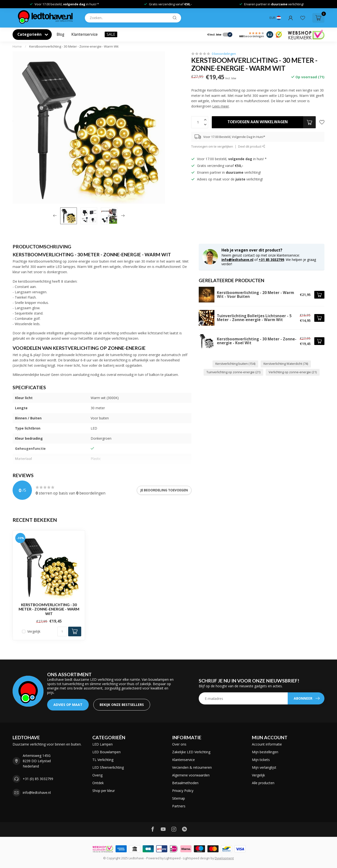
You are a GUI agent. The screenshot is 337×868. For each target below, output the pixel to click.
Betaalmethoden (185, 783)
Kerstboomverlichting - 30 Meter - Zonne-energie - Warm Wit (74, 46)
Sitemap (179, 798)
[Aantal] (62, 631)
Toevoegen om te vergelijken (212, 147)
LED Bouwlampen (106, 752)
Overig (97, 775)
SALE (111, 34)
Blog (60, 34)
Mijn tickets (261, 760)
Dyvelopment (224, 858)
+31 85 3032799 (271, 260)
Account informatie (267, 744)
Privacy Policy (183, 791)
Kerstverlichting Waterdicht (286, 364)
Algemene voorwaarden (191, 775)
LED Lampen (103, 744)
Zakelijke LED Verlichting (191, 752)
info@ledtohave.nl (237, 260)
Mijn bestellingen (265, 752)
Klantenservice (84, 34)
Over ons (179, 744)
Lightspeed (172, 858)
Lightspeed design (196, 858)
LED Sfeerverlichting (108, 767)
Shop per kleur (104, 791)
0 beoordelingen (224, 54)
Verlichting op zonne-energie (293, 372)
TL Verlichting (103, 760)
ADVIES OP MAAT (68, 705)
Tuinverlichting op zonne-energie (233, 372)
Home (17, 46)
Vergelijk (34, 631)
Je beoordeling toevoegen (164, 490)
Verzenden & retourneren (192, 767)
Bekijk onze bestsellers (122, 705)
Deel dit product (252, 147)
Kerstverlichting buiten (235, 364)
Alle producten (263, 783)
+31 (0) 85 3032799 (38, 779)
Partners (179, 806)
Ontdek (98, 783)
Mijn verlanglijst (264, 767)
